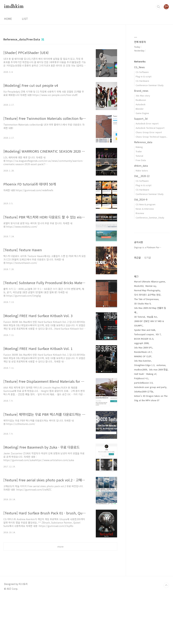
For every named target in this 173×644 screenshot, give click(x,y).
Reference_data (143, 142)
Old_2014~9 (141, 199)
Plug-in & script (144, 76)
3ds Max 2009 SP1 (143, 449)
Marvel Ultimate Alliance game (150, 383)
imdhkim (14, 7)
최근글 (137, 359)
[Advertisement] (60, 584)
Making (139, 147)
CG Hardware (142, 81)
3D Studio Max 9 (142, 405)
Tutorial (139, 156)
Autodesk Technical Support (150, 128)
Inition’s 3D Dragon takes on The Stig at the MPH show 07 (151, 500)
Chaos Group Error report (149, 132)
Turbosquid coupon (144, 436)
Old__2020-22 (142, 176)
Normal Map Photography (147, 392)
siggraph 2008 (141, 445)
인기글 (148, 359)
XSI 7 (158, 436)
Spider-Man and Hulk (145, 431)
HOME (8, 19)
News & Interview (145, 209)
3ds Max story (143, 96)
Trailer (139, 151)
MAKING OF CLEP (143, 458)
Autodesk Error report (147, 123)
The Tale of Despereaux (146, 401)
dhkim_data (141, 166)
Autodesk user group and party (150, 489)
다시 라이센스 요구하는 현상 (147, 396)
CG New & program (146, 204)
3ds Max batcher (143, 462)
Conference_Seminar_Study (150, 218)
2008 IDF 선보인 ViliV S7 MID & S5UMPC (149, 425)
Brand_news (141, 91)
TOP (166, 633)
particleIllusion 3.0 (143, 484)
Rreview (140, 213)
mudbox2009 (141, 471)
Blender (140, 109)
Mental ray (151, 387)
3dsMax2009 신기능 (144, 493)
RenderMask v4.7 (143, 453)
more (60, 547)
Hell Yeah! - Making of (145, 475)
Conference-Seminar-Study (150, 85)
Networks (140, 61)
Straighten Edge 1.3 (144, 467)
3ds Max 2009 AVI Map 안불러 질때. (150, 412)
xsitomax (161, 467)
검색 (158, 7)
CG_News (139, 67)
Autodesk (141, 104)
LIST (25, 19)
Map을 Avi (152, 418)
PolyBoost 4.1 (141, 480)
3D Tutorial (140, 418)
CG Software (142, 72)
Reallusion (141, 100)
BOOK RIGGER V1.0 (144, 440)
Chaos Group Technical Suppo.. (152, 137)
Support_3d (141, 119)
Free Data (141, 160)
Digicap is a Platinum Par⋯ (148, 349)
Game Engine (142, 113)
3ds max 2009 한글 (158, 471)
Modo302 (139, 387)
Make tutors (142, 170)
